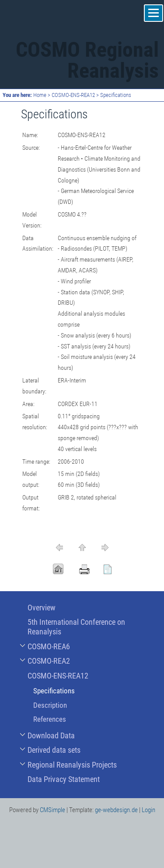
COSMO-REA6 (49, 646)
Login (148, 810)
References (50, 719)
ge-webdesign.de (116, 810)
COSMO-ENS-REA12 (73, 95)
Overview (42, 608)
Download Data (51, 735)
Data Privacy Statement (64, 779)
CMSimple (52, 810)
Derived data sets (54, 750)
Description (50, 705)
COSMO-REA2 (49, 661)
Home (40, 95)
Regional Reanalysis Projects (72, 765)
